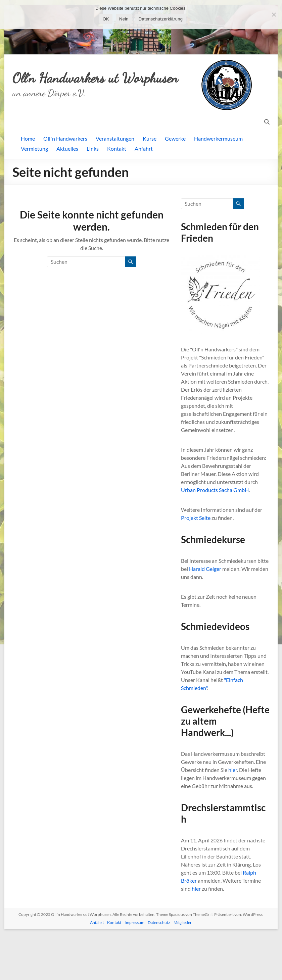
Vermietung (34, 194)
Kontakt (117, 194)
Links (93, 194)
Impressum (134, 968)
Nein (124, 19)
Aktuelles (67, 194)
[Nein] (274, 14)
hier (233, 816)
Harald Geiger (205, 615)
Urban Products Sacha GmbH (215, 536)
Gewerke (175, 184)
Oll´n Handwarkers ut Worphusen (98, 128)
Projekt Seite (196, 564)
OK (106, 19)
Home (28, 184)
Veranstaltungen (115, 184)
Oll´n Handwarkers (65, 184)
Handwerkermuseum (218, 184)
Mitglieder (183, 968)
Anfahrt (144, 194)
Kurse (150, 184)
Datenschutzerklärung (161, 19)
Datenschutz (159, 968)
